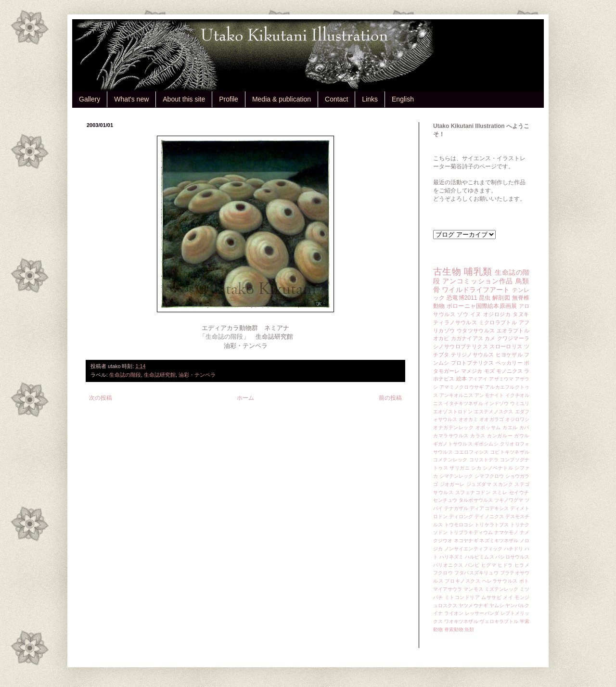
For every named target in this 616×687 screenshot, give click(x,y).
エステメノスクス (494, 412)
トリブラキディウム (471, 532)
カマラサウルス (451, 436)
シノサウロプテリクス (461, 346)
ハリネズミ (451, 557)
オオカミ (468, 419)
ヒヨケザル (509, 355)
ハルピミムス (480, 557)
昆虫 (485, 298)
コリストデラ (484, 460)
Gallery (90, 99)
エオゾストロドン (453, 412)
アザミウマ (501, 379)
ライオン (454, 613)
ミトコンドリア (462, 597)
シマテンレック (456, 476)
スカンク (503, 484)
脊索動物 (454, 630)
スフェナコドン (473, 492)
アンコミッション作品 (478, 281)
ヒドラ (505, 565)
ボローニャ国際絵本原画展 (482, 306)
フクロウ (443, 573)
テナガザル (456, 508)
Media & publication (282, 99)
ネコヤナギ (466, 541)
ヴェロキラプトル (499, 621)
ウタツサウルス (476, 331)
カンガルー (500, 436)
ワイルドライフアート (476, 290)
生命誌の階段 (125, 375)
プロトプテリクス (473, 363)
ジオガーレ (452, 484)
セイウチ (519, 492)
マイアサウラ (448, 589)
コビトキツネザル (510, 452)
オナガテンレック (454, 427)
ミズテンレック (502, 589)
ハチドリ (513, 549)
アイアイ (478, 379)
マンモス (473, 589)
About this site (184, 99)
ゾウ (463, 314)
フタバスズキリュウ (476, 573)
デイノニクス (489, 516)
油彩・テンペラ (197, 375)
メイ (508, 597)
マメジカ (472, 371)
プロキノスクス (462, 581)
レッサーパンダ (482, 613)
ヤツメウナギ (473, 605)
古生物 (447, 272)
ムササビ (491, 597)
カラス (478, 436)
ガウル (522, 436)
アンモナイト (489, 395)
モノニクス (509, 371)
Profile (229, 99)
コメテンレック (450, 460)
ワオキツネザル (461, 621)
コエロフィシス (472, 452)
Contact (336, 99)
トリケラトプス (492, 525)
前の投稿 (390, 398)
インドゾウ (496, 403)
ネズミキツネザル (499, 541)
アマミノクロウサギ (462, 387)
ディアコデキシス (489, 508)
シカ (476, 468)
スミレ (500, 492)
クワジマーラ (513, 338)
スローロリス (506, 346)
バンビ (472, 565)
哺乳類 (478, 272)
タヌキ (521, 314)
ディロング (461, 516)
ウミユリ (520, 403)
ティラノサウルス (455, 322)
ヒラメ (522, 565)
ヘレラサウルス (500, 581)
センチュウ (445, 500)
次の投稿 (101, 398)
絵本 (462, 379)
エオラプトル (513, 331)
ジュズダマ (479, 484)
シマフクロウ (489, 476)
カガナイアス (467, 338)
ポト (524, 581)
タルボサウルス (476, 500)
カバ (524, 427)
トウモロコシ (459, 525)
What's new (131, 99)
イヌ (476, 314)
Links (370, 99)
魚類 (469, 630)
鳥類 (522, 281)
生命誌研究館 (160, 375)
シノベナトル (498, 468)
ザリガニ (460, 468)
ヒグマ (489, 565)
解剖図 (501, 298)
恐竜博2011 (462, 298)
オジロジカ (497, 314)
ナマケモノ (506, 532)
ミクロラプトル (498, 322)
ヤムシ (497, 605)
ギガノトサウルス (453, 444)
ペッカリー (509, 363)
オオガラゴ (491, 419)
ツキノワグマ (509, 500)
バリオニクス (448, 565)
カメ (490, 338)
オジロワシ (517, 419)
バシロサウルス (512, 557)
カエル (510, 427)
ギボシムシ (486, 444)
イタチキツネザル (464, 403)
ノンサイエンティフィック (473, 549)
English (403, 99)
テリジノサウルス (473, 355)
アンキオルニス (456, 395)
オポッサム (488, 427)
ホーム (245, 398)
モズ (489, 371)
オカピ (441, 338)
